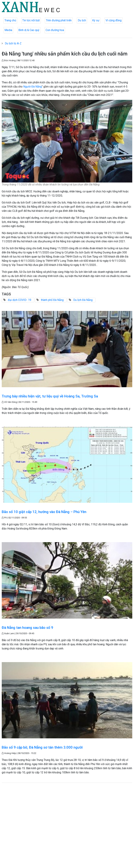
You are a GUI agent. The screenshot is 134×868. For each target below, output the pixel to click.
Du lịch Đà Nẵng (83, 300)
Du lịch (82, 20)
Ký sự (96, 20)
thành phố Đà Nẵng (52, 300)
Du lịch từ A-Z (13, 43)
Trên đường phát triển (59, 20)
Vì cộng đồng (114, 20)
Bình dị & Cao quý (29, 30)
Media (8, 30)
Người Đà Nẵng (33, 87)
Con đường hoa (55, 30)
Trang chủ (10, 20)
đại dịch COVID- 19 (20, 300)
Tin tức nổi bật (31, 20)
